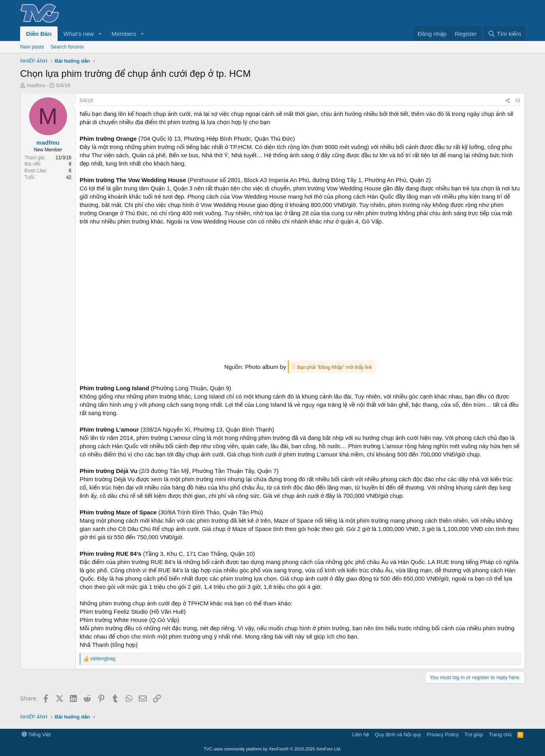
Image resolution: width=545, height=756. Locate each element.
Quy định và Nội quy (398, 735)
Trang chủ (500, 735)
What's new (79, 34)
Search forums (67, 47)
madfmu (36, 85)
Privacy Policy (443, 735)
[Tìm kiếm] (504, 34)
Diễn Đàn (39, 34)
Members (124, 34)
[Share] (508, 101)
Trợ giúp (474, 735)
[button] (100, 34)
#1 (518, 101)
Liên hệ (360, 735)
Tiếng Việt (36, 735)
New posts (32, 47)
